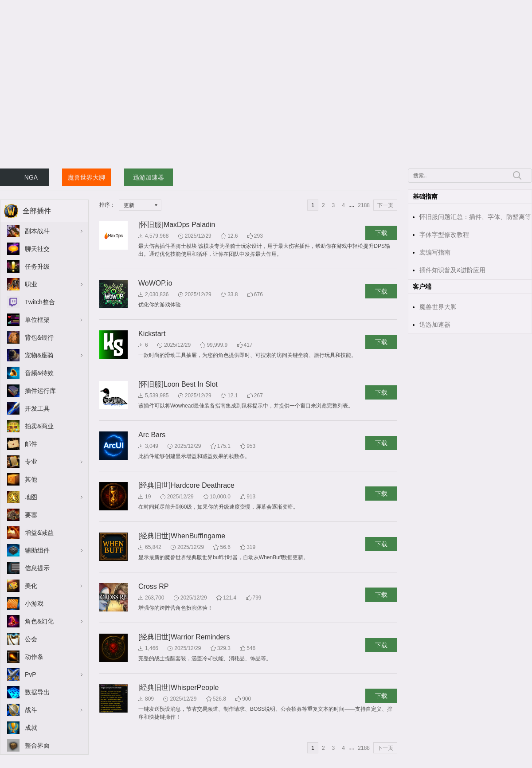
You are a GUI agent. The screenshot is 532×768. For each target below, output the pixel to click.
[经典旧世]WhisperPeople (178, 688)
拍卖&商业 (39, 426)
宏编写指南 (435, 252)
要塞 (31, 515)
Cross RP (153, 586)
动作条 (34, 657)
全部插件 (37, 211)
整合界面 (37, 745)
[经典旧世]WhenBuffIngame (182, 536)
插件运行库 (40, 391)
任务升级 (37, 266)
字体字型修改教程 (444, 235)
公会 (31, 639)
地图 (31, 497)
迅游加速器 (149, 177)
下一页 (385, 205)
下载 (381, 233)
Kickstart (152, 334)
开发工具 (37, 408)
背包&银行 (39, 337)
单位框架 (37, 320)
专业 (31, 462)
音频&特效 (39, 373)
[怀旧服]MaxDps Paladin (177, 225)
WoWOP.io (155, 283)
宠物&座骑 (39, 355)
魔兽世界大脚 (86, 177)
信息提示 (37, 568)
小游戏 (34, 603)
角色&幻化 (39, 621)
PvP (31, 674)
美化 (31, 586)
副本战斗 (37, 231)
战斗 (31, 710)
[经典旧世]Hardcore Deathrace (186, 485)
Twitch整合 (40, 302)
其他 (31, 479)
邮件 (31, 444)
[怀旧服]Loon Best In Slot (178, 384)
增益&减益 (39, 533)
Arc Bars (152, 435)
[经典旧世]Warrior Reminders (184, 637)
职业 (31, 284)
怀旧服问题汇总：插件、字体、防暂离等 (475, 217)
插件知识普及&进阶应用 (452, 270)
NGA (31, 177)
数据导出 (37, 692)
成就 (31, 728)
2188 (364, 205)
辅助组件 (37, 550)
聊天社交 (37, 249)
